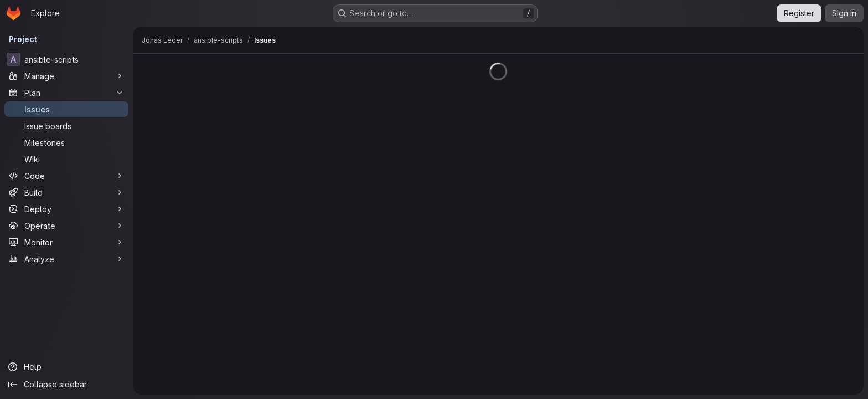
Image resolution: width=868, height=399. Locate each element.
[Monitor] (66, 242)
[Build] (66, 192)
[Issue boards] (66, 126)
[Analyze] (66, 259)
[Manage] (66, 76)
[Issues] (66, 109)
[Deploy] (66, 209)
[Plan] (66, 93)
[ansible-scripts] (66, 59)
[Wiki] (66, 159)
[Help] (66, 367)
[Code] (66, 176)
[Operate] (66, 226)
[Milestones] (66, 142)
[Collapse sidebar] (66, 385)
